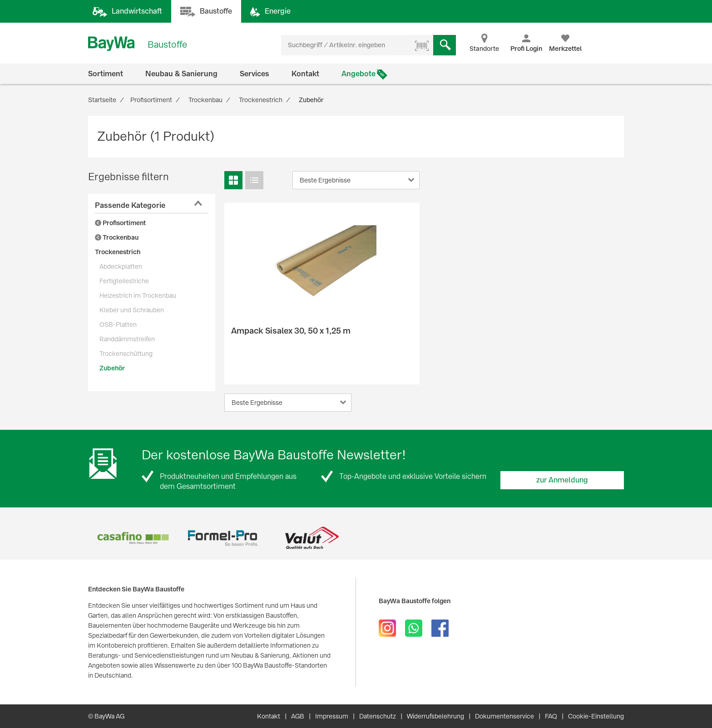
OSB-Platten (118, 325)
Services (255, 74)
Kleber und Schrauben (132, 310)
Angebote (358, 74)
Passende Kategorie (130, 205)
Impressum (332, 716)
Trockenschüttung (126, 354)
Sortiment (106, 74)
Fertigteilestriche (124, 281)
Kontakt (305, 74)
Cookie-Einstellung (596, 716)
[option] (133, 538)
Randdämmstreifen (127, 339)
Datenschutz (378, 716)
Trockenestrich (118, 252)
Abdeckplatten (121, 266)
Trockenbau (117, 237)
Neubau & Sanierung (181, 74)
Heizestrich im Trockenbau (138, 295)
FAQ (551, 716)
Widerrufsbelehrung (435, 716)
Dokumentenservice (504, 716)
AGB (298, 716)
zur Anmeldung (562, 480)
